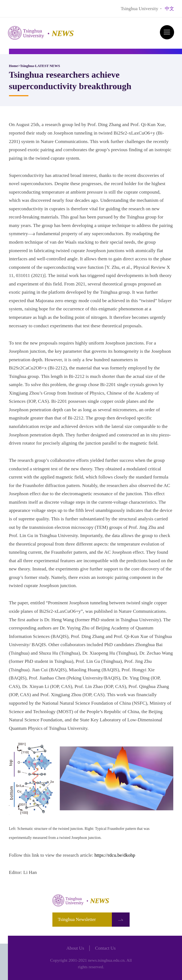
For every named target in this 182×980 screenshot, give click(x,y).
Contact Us (105, 948)
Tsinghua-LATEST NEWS (40, 66)
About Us (75, 948)
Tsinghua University (139, 9)
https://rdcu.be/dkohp (115, 855)
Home (14, 66)
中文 (169, 9)
